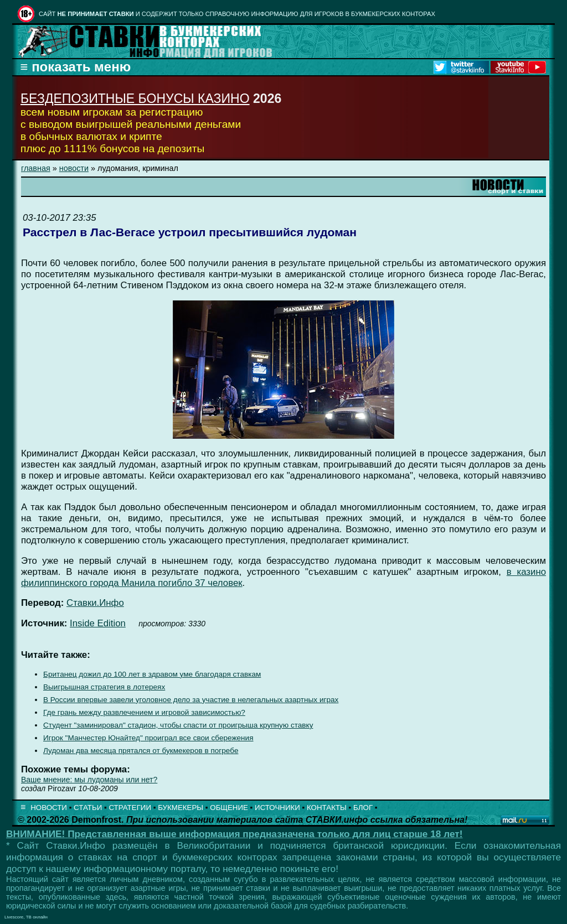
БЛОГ (363, 808)
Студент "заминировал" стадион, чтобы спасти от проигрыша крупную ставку (178, 725)
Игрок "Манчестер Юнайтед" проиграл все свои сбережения (148, 738)
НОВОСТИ (49, 808)
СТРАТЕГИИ (130, 808)
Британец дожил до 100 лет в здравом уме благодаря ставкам (152, 674)
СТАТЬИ (88, 808)
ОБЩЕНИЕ (229, 808)
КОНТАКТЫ (327, 808)
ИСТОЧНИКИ (277, 808)
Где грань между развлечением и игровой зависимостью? (144, 712)
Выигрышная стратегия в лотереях (104, 687)
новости (74, 168)
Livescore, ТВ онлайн (26, 917)
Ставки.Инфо (95, 603)
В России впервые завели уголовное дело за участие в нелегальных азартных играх (191, 700)
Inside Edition (98, 623)
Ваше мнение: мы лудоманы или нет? (89, 780)
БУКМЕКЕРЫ (181, 808)
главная (36, 168)
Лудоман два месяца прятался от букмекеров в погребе (141, 751)
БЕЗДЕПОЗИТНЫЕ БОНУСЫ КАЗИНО (135, 98)
